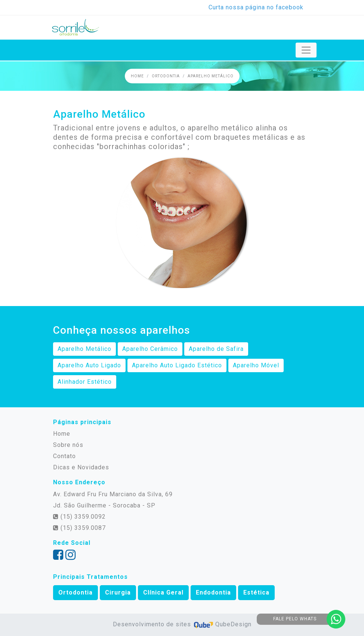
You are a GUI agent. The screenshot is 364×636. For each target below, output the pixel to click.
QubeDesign (222, 624)
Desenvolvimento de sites (153, 624)
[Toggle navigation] (306, 50)
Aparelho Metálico (211, 76)
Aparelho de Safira (216, 349)
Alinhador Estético (85, 382)
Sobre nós (68, 445)
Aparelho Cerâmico (150, 349)
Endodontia (213, 592)
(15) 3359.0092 (79, 517)
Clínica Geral (163, 592)
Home (137, 76)
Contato (64, 456)
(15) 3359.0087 (79, 528)
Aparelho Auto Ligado (89, 365)
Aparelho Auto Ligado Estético (177, 365)
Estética (256, 592)
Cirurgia (118, 592)
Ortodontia (166, 76)
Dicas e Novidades (81, 467)
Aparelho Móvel (256, 365)
